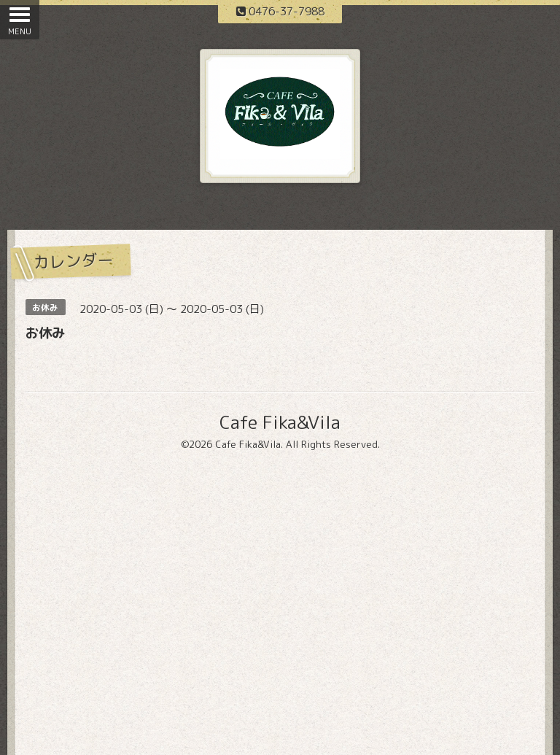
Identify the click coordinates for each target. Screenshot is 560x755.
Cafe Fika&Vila (280, 422)
